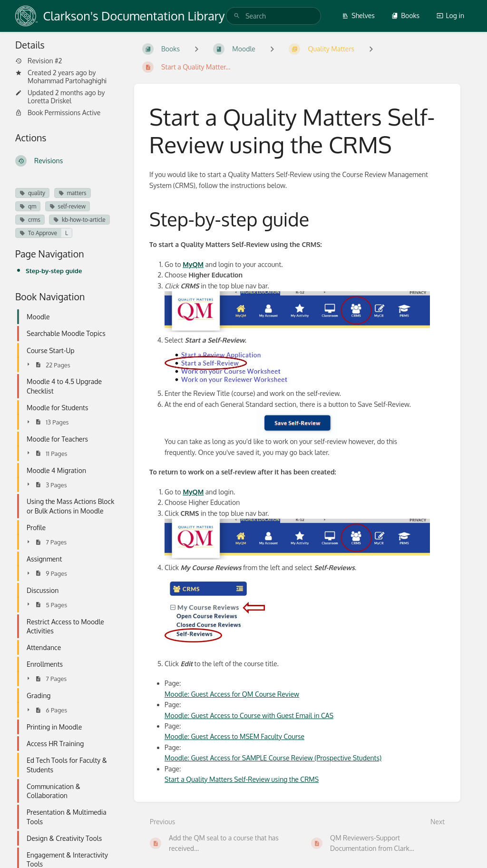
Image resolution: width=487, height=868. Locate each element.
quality (32, 193)
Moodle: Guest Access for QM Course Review (232, 694)
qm (28, 206)
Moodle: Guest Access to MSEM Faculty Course (234, 736)
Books (405, 15)
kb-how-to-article (79, 220)
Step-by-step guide (54, 271)
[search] (273, 16)
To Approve (38, 233)
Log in (450, 15)
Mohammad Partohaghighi (67, 81)
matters (73, 193)
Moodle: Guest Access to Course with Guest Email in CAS (249, 715)
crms (30, 220)
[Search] (237, 16)
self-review (68, 206)
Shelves (358, 15)
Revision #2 (39, 61)
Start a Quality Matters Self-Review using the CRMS (242, 779)
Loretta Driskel (49, 101)
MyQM (193, 264)
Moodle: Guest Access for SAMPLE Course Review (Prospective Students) (273, 758)
